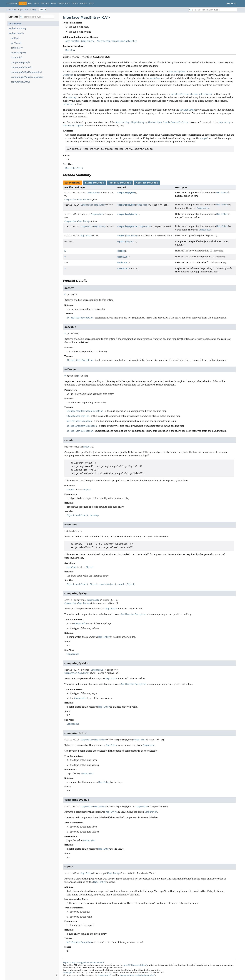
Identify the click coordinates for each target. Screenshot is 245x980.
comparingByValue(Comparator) (27, 77)
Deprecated (64, 3)
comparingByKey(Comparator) (26, 72)
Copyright (68, 973)
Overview (12, 3)
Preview (45, 3)
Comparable (93, 193)
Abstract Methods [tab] (147, 183)
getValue (122, 257)
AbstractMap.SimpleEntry (80, 41)
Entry (43, 10)
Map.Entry (84, 200)
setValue (122, 269)
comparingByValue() (21, 67)
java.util (24, 10)
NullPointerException (79, 421)
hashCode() (17, 58)
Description (15, 24)
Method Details (16, 33)
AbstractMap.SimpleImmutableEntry (117, 41)
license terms (104, 975)
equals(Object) (18, 53)
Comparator (71, 200)
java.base (12, 10)
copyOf (121, 236)
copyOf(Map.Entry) (20, 82)
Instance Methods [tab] (120, 183)
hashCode (122, 263)
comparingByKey (126, 193)
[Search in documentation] (213, 10)
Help (91, 3)
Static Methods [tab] (94, 183)
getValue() (16, 43)
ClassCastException (78, 416)
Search (83, 3)
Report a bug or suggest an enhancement (83, 963)
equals (121, 242)
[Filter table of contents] (37, 17)
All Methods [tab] (73, 183)
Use (30, 3)
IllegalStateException (80, 318)
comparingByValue (127, 214)
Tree (36, 3)
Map (34, 10)
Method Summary (17, 28)
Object (130, 242)
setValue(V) (17, 48)
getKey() (15, 38)
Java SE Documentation (135, 965)
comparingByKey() (20, 62)
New (54, 3)
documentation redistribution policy (137, 975)
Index (75, 3)
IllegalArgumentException (82, 426)
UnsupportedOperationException (85, 411)
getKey (121, 251)
